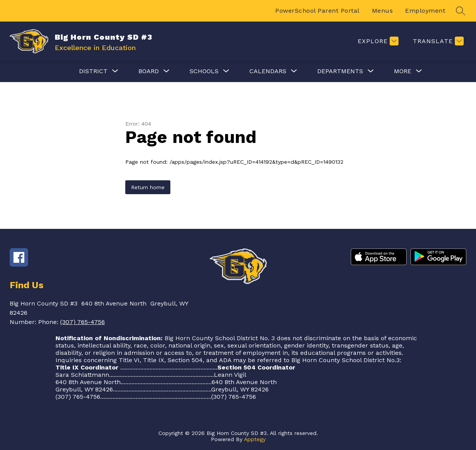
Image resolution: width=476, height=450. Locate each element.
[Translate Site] (437, 41)
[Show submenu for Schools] (204, 71)
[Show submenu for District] (93, 71)
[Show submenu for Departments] (340, 71)
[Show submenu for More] (403, 71)
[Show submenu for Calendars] (268, 71)
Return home (148, 187)
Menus (383, 11)
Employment (425, 11)
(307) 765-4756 (82, 322)
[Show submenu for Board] (149, 71)
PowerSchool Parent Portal (317, 11)
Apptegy (255, 439)
